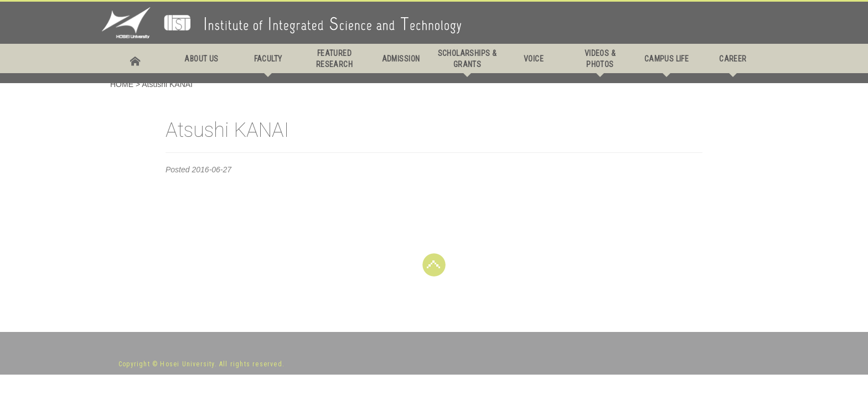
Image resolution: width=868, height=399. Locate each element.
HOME (122, 84)
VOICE (534, 59)
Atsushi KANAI (167, 84)
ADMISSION (401, 59)
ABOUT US (201, 59)
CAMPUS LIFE (667, 59)
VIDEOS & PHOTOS (600, 59)
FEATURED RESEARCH (334, 59)
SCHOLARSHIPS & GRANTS (467, 59)
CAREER (733, 59)
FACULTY (268, 59)
